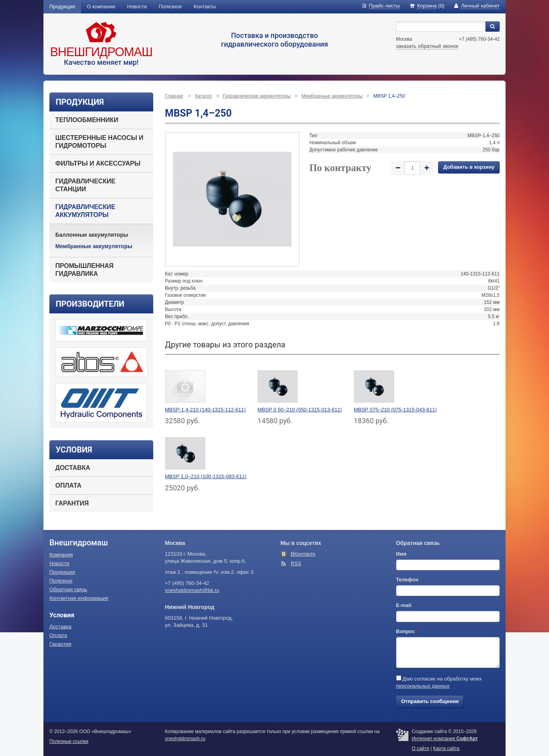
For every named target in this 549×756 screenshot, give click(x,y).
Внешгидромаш (101, 52)
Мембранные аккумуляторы (94, 246)
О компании (101, 7)
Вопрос (407, 631)
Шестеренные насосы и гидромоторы (99, 142)
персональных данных (423, 686)
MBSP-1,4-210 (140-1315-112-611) (206, 410)
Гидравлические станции (85, 185)
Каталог (204, 96)
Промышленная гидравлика (85, 270)
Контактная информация (79, 598)
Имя (401, 554)
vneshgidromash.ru (185, 739)
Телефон (407, 580)
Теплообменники (87, 120)
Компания (61, 555)
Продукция (62, 7)
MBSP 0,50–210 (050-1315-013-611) (300, 410)
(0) (427, 6)
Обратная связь (68, 589)
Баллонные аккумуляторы (92, 235)
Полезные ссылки (69, 741)
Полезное (170, 7)
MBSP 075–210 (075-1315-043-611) (395, 410)
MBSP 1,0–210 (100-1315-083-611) (206, 476)
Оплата (68, 485)
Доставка (73, 468)
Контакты (205, 7)
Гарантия (72, 503)
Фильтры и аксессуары (98, 163)
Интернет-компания (445, 739)
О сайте (421, 748)
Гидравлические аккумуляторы (85, 211)
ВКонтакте (303, 554)
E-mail (404, 605)
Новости (137, 7)
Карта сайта (446, 748)
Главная (174, 96)
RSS (296, 563)
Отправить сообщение (430, 701)
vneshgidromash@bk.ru (192, 590)
